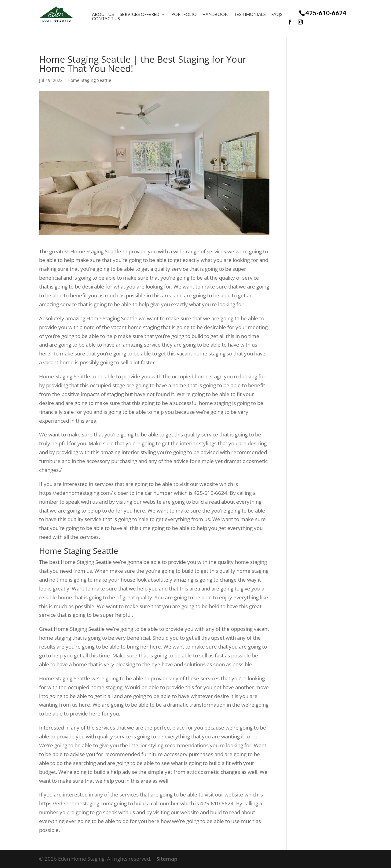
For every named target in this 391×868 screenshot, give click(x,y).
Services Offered (143, 14)
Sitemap (167, 859)
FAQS (280, 14)
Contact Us (109, 19)
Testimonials (253, 14)
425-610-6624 (326, 13)
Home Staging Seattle (89, 80)
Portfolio (187, 14)
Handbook (219, 14)
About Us (106, 14)
